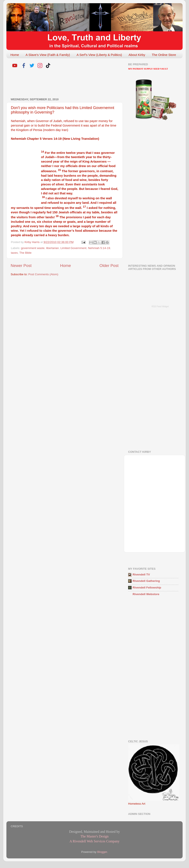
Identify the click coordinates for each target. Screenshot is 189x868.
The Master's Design (95, 836)
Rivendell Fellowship (147, 588)
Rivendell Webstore (146, 594)
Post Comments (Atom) (43, 274)
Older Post (109, 266)
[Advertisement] (61, 84)
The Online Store (164, 55)
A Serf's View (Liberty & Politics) (99, 55)
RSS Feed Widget (160, 307)
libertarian (52, 248)
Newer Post (21, 266)
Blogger (102, 852)
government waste (33, 248)
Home (15, 55)
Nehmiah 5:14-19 (99, 248)
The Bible (26, 253)
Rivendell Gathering (146, 581)
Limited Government (73, 248)
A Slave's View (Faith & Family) (48, 55)
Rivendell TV (141, 575)
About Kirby (137, 55)
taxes (14, 253)
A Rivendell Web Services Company (95, 841)
